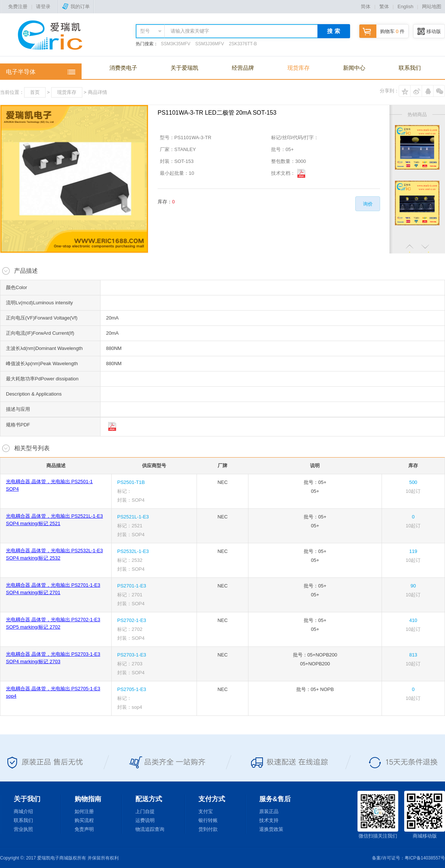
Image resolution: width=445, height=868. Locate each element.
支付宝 (206, 811)
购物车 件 (382, 31)
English (406, 6)
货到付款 (208, 829)
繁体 (384, 6)
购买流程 (84, 820)
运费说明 (145, 820)
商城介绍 (23, 811)
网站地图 (432, 6)
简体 (366, 6)
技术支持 (269, 820)
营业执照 (23, 829)
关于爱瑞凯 (184, 68)
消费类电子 (123, 68)
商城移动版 (425, 815)
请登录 (43, 6)
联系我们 (410, 68)
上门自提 (145, 811)
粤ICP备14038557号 (425, 858)
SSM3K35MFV (176, 44)
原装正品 (269, 811)
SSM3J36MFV (210, 44)
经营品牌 (243, 68)
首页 (35, 92)
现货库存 (299, 68)
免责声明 (84, 829)
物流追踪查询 (150, 829)
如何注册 (84, 811)
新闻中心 (354, 68)
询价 (368, 204)
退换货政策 (271, 829)
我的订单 (76, 6)
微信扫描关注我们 (378, 815)
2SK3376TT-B (243, 44)
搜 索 (333, 31)
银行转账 (208, 820)
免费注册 (18, 6)
